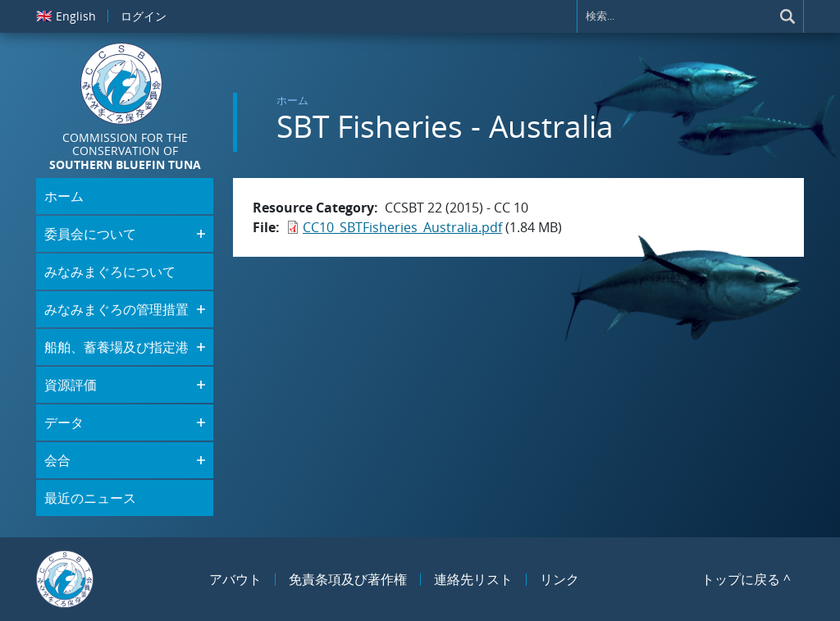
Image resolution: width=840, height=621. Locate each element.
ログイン (144, 16)
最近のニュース (90, 498)
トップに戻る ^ (746, 579)
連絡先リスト (473, 579)
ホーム (292, 100)
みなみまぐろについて (110, 272)
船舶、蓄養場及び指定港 (116, 347)
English (66, 16)
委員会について (90, 234)
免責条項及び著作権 (348, 579)
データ (64, 422)
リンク (559, 579)
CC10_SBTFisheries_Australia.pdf (402, 227)
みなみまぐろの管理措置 (116, 309)
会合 (57, 460)
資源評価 (71, 385)
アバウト (235, 579)
